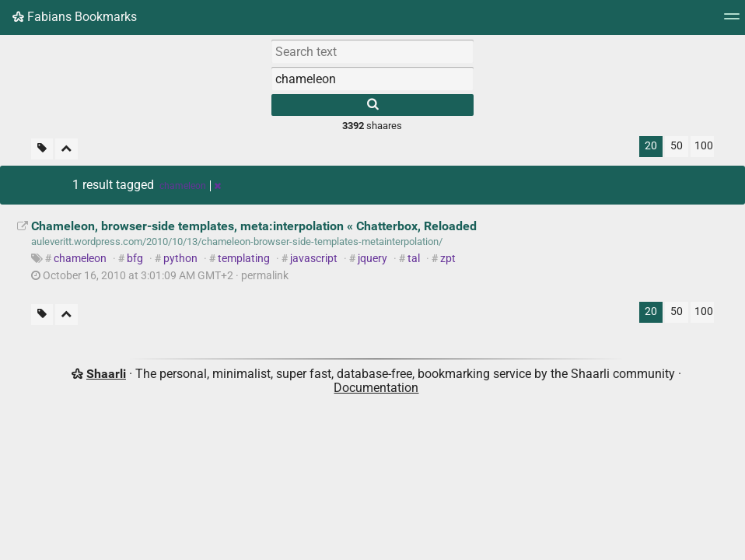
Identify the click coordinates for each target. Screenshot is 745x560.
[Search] (372, 105)
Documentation (376, 388)
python (180, 259)
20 (651, 146)
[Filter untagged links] (42, 149)
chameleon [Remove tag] (190, 186)
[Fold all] (66, 149)
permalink (160, 276)
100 (704, 146)
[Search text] (372, 51)
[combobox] (372, 79)
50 (677, 146)
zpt (448, 259)
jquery (372, 259)
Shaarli (106, 374)
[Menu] (732, 21)
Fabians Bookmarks (75, 17)
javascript (314, 259)
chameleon (80, 259)
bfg (135, 259)
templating (244, 259)
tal (414, 259)
